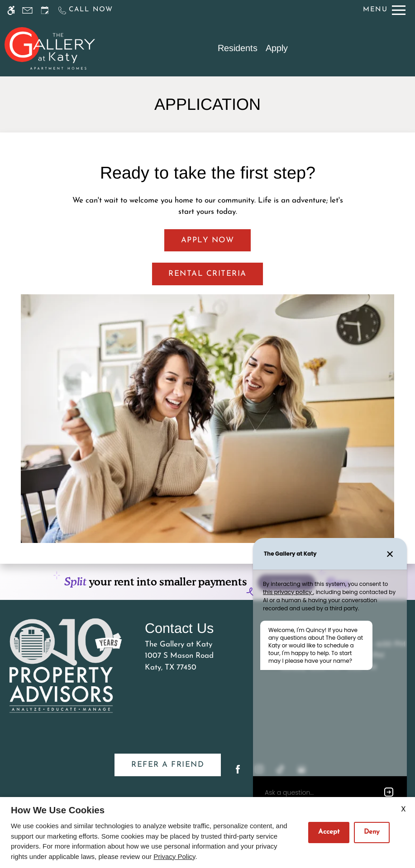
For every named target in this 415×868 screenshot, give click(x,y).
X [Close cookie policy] (403, 810)
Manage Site (147, 791)
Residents (238, 48)
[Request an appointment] (45, 10)
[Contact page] (27, 10)
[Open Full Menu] (384, 10)
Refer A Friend (168, 729)
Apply (277, 48)
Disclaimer (100, 791)
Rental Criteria (207, 274)
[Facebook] (238, 737)
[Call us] (85, 10)
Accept (329, 832)
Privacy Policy (199, 791)
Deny (372, 832)
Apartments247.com (141, 768)
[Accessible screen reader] (11, 10)
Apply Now (208, 240)
